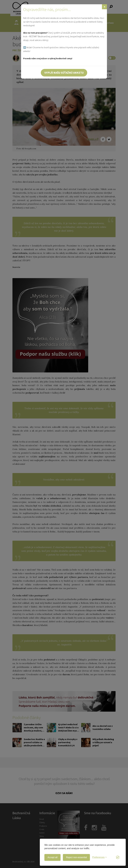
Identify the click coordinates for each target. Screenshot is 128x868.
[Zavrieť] (104, 7)
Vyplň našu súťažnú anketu (64, 73)
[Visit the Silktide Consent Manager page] (118, 857)
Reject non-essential (76, 857)
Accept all (52, 857)
